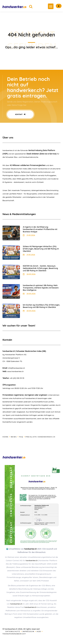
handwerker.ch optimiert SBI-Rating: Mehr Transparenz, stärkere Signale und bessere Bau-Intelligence (41, 288)
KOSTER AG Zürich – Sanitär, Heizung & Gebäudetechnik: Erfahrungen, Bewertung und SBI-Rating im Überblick (40, 268)
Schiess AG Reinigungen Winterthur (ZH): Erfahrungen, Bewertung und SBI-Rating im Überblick (41, 249)
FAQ (21, 437)
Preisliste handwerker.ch (40, 437)
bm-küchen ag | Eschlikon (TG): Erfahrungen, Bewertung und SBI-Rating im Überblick (41, 306)
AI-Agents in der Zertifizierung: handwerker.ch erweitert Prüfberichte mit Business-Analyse (40, 229)
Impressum (28, 631)
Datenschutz (13, 631)
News (14, 437)
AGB (39, 631)
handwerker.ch (30, 549)
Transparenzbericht (14, 634)
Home (5, 437)
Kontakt (20, 114)
